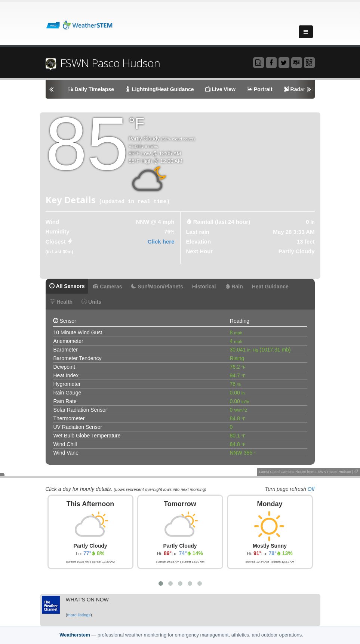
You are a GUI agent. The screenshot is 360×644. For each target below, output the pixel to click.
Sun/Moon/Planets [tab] (157, 287)
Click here (161, 241)
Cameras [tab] (107, 287)
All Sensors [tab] (67, 286)
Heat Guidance (270, 287)
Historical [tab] (204, 287)
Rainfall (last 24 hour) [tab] (222, 222)
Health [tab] (61, 302)
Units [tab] (91, 302)
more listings (79, 615)
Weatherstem (75, 635)
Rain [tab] (234, 287)
